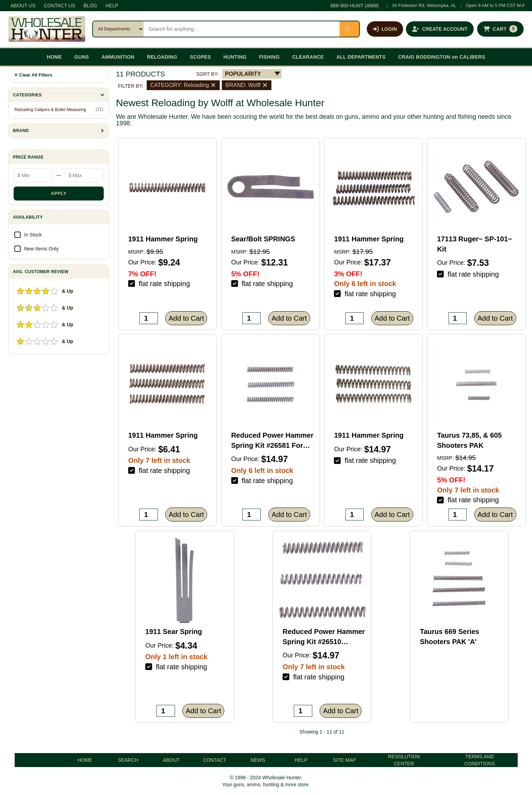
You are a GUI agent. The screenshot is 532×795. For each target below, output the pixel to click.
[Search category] (118, 29)
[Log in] (385, 29)
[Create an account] (440, 29)
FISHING (269, 57)
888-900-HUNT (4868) (355, 6)
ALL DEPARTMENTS (361, 57)
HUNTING (235, 57)
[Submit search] (349, 29)
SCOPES (200, 57)
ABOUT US (23, 6)
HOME (54, 57)
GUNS (82, 57)
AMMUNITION (118, 57)
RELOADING (162, 57)
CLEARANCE (308, 57)
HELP (112, 6)
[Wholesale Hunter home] (47, 29)
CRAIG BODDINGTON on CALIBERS (442, 57)
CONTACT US (59, 6)
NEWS (258, 760)
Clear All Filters (33, 75)
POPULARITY (243, 74)
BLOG (90, 6)
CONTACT (215, 760)
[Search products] (242, 29)
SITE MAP (344, 760)
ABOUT (171, 760)
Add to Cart (186, 318)
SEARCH (128, 760)
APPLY (59, 193)
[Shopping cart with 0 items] (500, 29)
